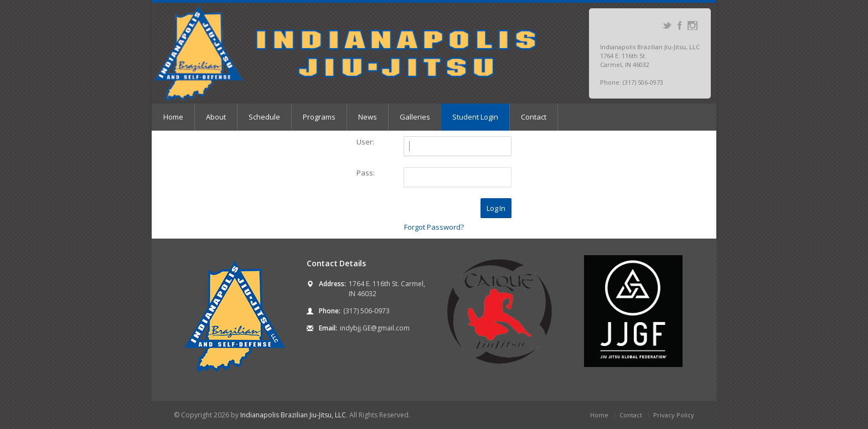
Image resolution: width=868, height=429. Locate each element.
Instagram (692, 25)
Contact (534, 117)
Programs (319, 117)
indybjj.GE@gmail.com (375, 328)
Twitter (667, 25)
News (368, 117)
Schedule (264, 117)
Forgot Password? (434, 227)
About (216, 117)
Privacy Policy (674, 415)
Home (173, 117)
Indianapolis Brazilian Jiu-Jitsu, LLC (293, 415)
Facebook (680, 25)
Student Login (475, 117)
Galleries (415, 117)
